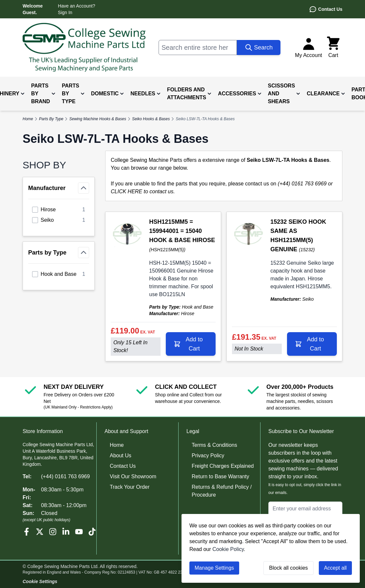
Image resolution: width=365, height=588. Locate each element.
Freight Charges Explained (223, 466)
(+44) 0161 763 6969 (65, 476)
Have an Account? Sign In (77, 9)
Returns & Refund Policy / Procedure (222, 491)
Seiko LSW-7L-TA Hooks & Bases (205, 119)
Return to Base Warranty (220, 476)
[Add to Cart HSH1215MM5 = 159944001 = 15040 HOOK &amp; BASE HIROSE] (191, 344)
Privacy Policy (208, 455)
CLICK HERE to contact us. (143, 191)
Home (117, 445)
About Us (121, 455)
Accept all (335, 568)
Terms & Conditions (214, 445)
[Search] (259, 47)
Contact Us (326, 9)
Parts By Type (51, 119)
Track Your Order (130, 487)
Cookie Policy (228, 549)
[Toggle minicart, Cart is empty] (333, 47)
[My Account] (308, 47)
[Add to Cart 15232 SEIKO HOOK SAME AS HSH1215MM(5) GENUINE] (312, 344)
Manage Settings (214, 568)
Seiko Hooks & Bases (151, 119)
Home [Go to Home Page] (28, 119)
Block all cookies (288, 568)
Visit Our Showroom (133, 476)
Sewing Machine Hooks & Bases (97, 119)
